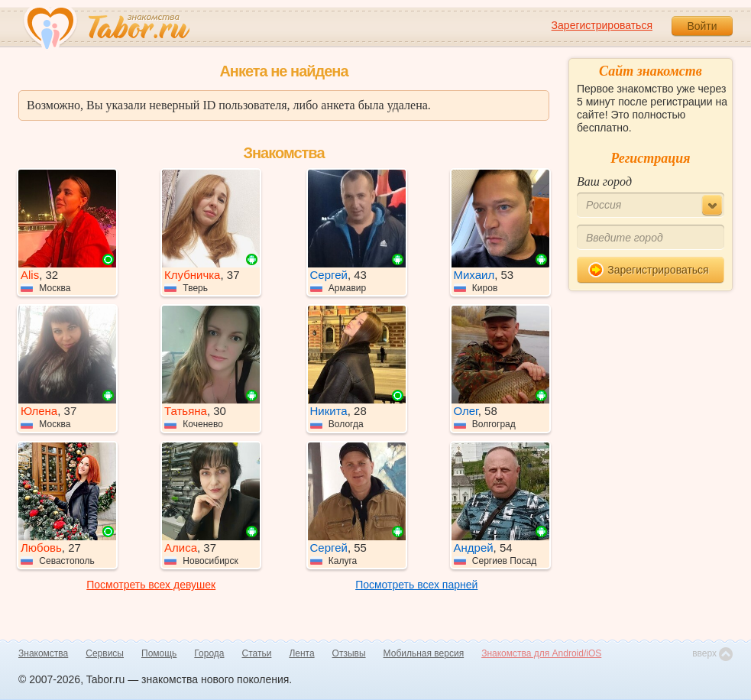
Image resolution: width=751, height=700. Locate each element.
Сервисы (105, 653)
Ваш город (604, 181)
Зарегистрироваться (602, 25)
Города (209, 653)
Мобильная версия (424, 653)
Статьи (257, 653)
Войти (702, 26)
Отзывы (349, 653)
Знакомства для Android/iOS (541, 653)
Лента (301, 653)
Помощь (159, 653)
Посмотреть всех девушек (151, 585)
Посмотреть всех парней (416, 585)
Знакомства (43, 653)
